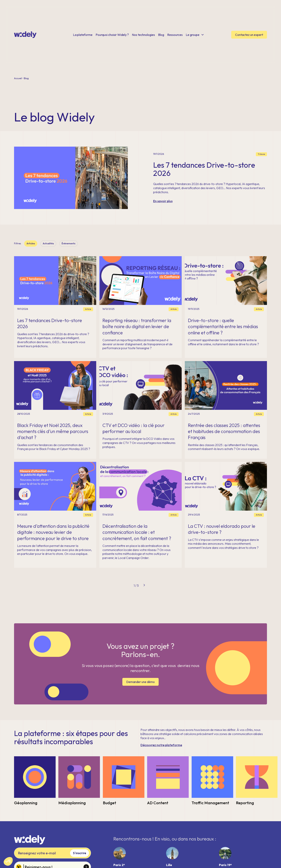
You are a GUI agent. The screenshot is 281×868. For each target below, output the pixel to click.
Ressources (175, 35)
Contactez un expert (249, 35)
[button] (8, 861)
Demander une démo (140, 682)
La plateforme (83, 35)
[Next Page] (144, 585)
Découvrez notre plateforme (161, 745)
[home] (25, 35)
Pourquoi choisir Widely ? (112, 35)
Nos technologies (143, 35)
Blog (161, 35)
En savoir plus (163, 201)
